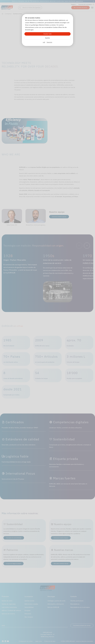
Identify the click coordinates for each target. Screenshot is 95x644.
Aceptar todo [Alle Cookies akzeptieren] (47, 34)
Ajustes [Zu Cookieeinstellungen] (47, 38)
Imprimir (49, 42)
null (44, 42)
